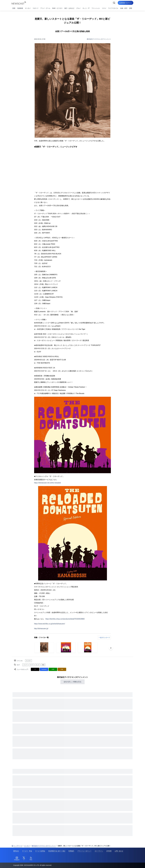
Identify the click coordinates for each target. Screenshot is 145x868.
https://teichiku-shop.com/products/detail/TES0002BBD (65, 619)
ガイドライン (99, 851)
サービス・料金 (27, 851)
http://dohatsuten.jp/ (41, 629)
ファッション (96, 8)
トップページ (17, 846)
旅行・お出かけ (69, 8)
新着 (14, 8)
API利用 (109, 851)
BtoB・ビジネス (57, 8)
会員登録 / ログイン (125, 3)
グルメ (78, 8)
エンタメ (28, 8)
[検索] (114, 3)
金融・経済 (124, 8)
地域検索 (20, 8)
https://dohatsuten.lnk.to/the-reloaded (47, 483)
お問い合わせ (119, 851)
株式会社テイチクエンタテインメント (99, 39)
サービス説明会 (40, 851)
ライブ (31, 665)
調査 (131, 8)
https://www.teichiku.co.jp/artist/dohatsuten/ (50, 624)
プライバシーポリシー (84, 851)
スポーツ (36, 8)
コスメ (104, 8)
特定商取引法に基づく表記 (57, 851)
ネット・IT (86, 8)
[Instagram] (17, 859)
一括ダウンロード (104, 638)
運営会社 (16, 851)
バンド (25, 665)
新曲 (43, 665)
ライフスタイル (113, 8)
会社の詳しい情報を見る (72, 682)
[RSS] (31, 859)
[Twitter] (24, 859)
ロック (38, 665)
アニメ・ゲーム (45, 8)
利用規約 (71, 851)
